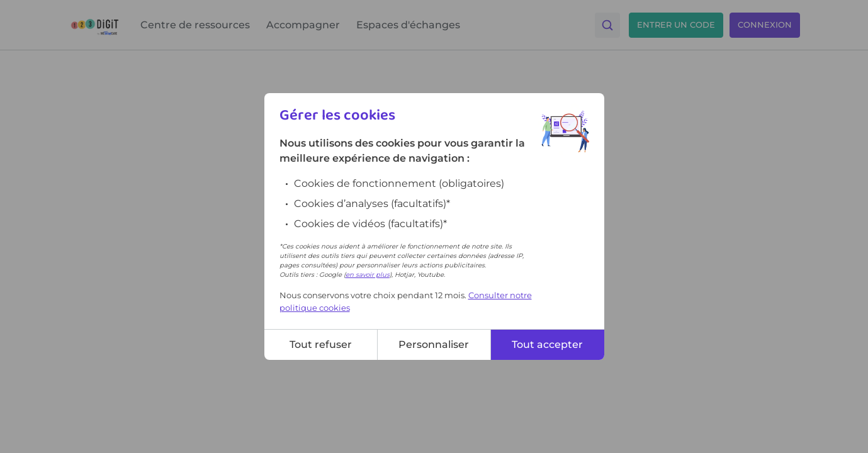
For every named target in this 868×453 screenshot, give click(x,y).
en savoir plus (368, 275)
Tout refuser (321, 344)
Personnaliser (434, 344)
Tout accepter (547, 344)
